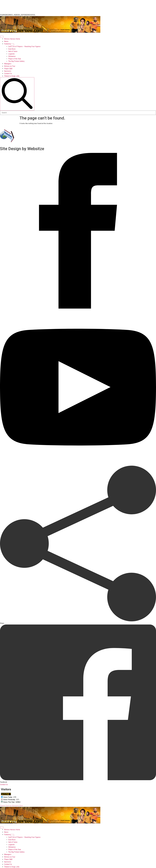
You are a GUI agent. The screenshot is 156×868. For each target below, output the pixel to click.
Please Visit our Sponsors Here (11, 806)
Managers (8, 64)
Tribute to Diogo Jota (12, 76)
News (6, 41)
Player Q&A (8, 69)
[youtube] (78, 464)
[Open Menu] (2, 37)
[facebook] (78, 308)
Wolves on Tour (10, 66)
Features (7, 44)
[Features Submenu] (12, 44)
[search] (17, 94)
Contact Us (8, 74)
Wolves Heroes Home (12, 39)
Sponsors (8, 71)
